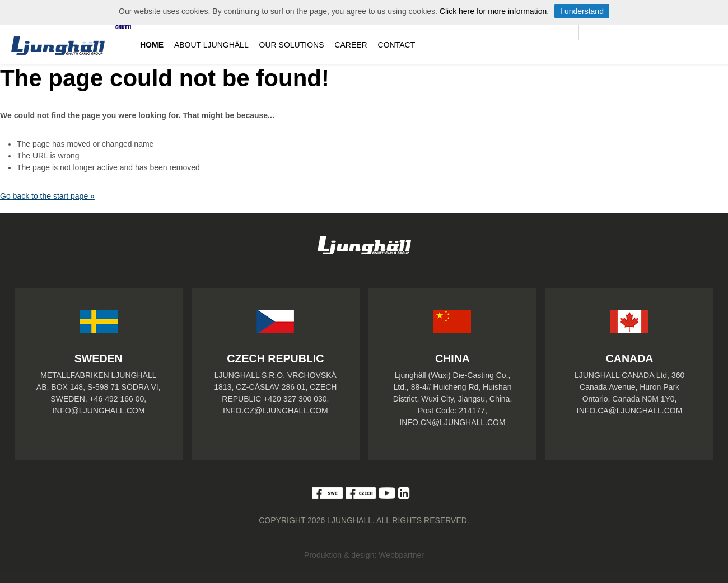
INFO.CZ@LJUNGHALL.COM (276, 411)
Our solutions (292, 45)
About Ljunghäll (211, 45)
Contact (397, 45)
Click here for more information (493, 11)
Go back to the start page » (47, 196)
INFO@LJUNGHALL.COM (98, 411)
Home (152, 45)
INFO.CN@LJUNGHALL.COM (452, 422)
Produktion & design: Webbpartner (364, 555)
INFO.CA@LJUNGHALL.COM (629, 411)
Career (351, 45)
